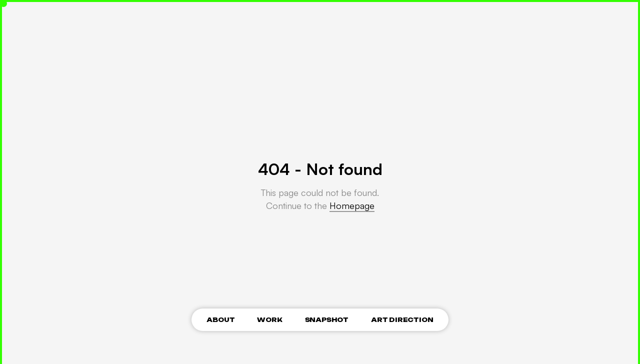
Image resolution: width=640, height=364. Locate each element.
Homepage (352, 205)
